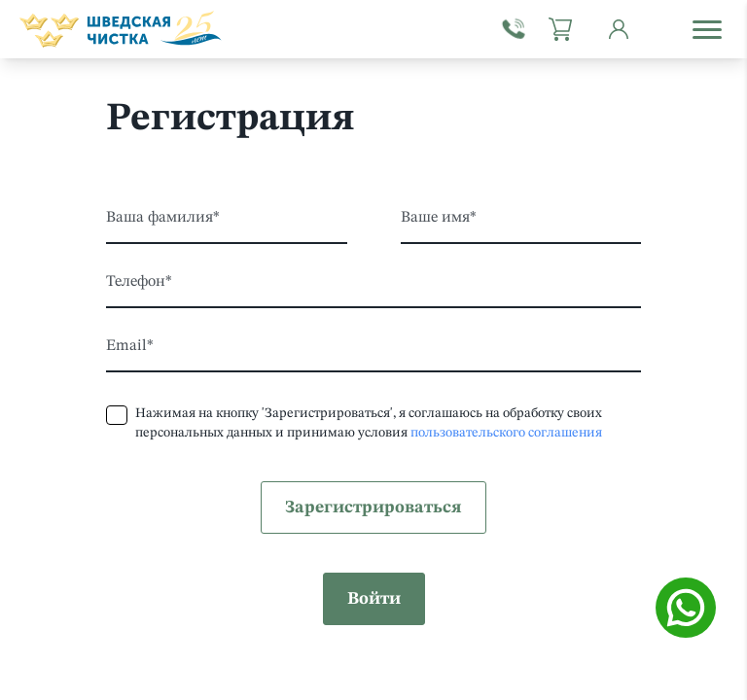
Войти (374, 599)
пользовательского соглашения (506, 433)
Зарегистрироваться (373, 507)
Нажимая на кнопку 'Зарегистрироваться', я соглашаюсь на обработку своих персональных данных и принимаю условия (369, 423)
